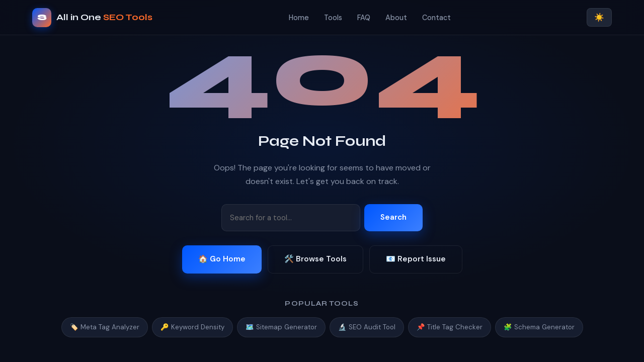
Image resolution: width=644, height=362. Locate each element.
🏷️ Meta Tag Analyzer (105, 327)
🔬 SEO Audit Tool (367, 327)
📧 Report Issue (416, 259)
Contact (436, 18)
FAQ (364, 18)
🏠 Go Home (222, 259)
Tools (333, 18)
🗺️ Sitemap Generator (281, 327)
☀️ (599, 17)
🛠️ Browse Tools (315, 259)
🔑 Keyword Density (192, 327)
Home (299, 18)
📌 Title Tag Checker (450, 327)
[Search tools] (291, 218)
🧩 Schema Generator (539, 327)
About (396, 18)
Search (393, 217)
